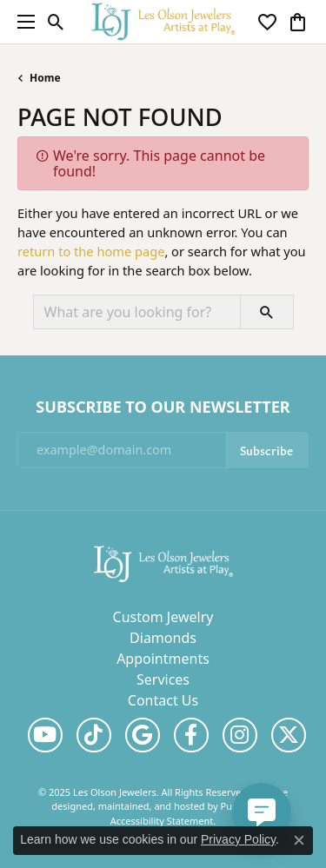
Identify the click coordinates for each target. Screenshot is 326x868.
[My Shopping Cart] (298, 22)
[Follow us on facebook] (191, 735)
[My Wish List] (267, 22)
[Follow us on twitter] (289, 735)
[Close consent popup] (299, 840)
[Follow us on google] (143, 735)
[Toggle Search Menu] (56, 22)
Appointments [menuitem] (163, 659)
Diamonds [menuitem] (163, 638)
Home (45, 78)
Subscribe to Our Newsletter (163, 407)
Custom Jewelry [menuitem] (163, 617)
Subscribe (266, 450)
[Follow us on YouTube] (45, 735)
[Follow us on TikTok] (94, 735)
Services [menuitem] (163, 679)
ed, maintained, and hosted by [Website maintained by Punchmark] (151, 806)
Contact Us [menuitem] (163, 700)
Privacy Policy (238, 839)
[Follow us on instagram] (240, 735)
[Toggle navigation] (22, 22)
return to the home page (91, 251)
